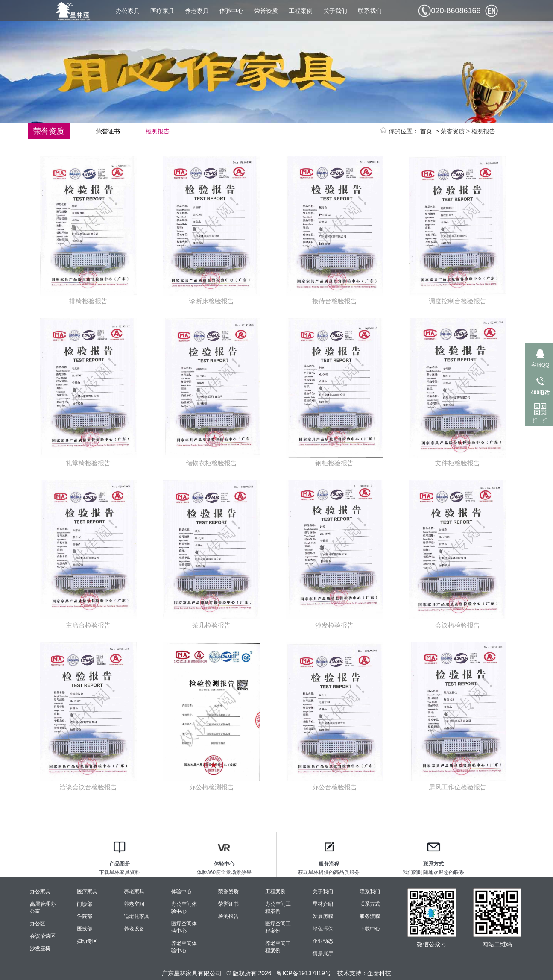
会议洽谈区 (43, 936)
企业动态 (323, 941)
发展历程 (323, 916)
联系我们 (370, 11)
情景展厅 (323, 954)
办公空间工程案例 (278, 908)
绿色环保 (323, 929)
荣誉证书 (108, 131)
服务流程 (370, 916)
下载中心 (370, 929)
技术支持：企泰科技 (364, 973)
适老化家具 (137, 916)
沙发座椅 (40, 948)
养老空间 (134, 904)
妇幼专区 (87, 941)
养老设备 (134, 929)
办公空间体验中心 (184, 908)
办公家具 (128, 11)
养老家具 (197, 11)
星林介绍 (323, 904)
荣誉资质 (266, 11)
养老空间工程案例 (278, 947)
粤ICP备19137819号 (303, 973)
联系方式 (370, 904)
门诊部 (85, 904)
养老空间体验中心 (184, 947)
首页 (426, 131)
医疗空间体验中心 (184, 927)
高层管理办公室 (43, 908)
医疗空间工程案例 (278, 927)
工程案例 (301, 11)
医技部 (85, 929)
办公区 (38, 924)
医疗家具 (162, 11)
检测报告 (483, 131)
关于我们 (335, 11)
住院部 (85, 916)
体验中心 (231, 11)
